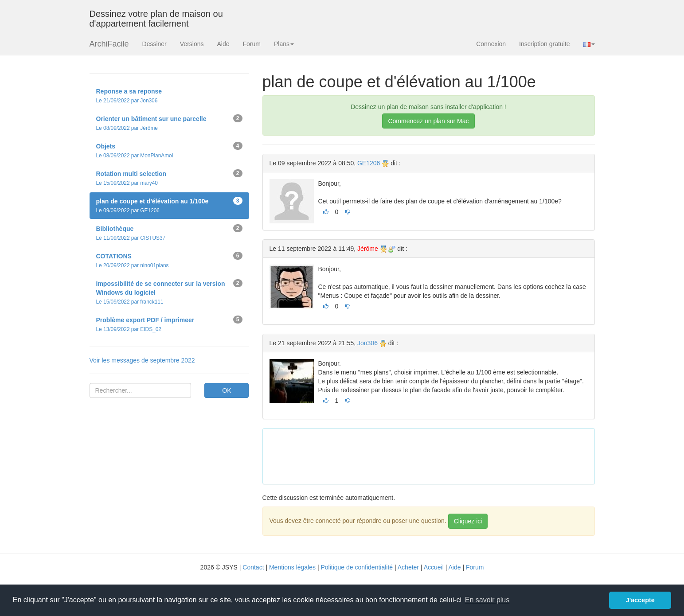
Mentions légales (292, 567)
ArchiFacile (109, 44)
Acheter (408, 567)
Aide (223, 44)
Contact (253, 567)
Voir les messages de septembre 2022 (142, 360)
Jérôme (368, 249)
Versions (192, 44)
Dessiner (154, 44)
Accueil (434, 567)
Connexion (491, 44)
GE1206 (369, 163)
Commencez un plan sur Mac (428, 121)
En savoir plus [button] (487, 600)
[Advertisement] (431, 455)
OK (227, 390)
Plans (284, 44)
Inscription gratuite (544, 44)
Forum (252, 44)
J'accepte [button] (640, 600)
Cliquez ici (468, 521)
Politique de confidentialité (357, 567)
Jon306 (367, 343)
